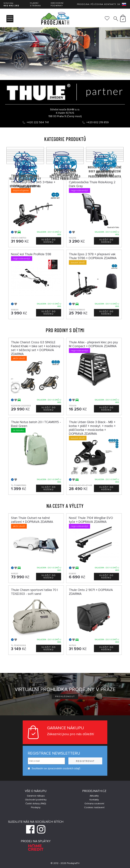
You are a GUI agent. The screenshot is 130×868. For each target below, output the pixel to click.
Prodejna (83, 4)
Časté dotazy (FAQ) (36, 804)
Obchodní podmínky (57, 4)
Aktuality (94, 796)
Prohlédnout (65, 697)
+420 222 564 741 (38, 122)
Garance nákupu (36, 796)
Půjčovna (97, 4)
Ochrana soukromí (94, 804)
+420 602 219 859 (97, 122)
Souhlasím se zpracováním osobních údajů (54, 769)
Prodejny (36, 807)
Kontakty (110, 4)
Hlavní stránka (35, 4)
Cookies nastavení (94, 807)
